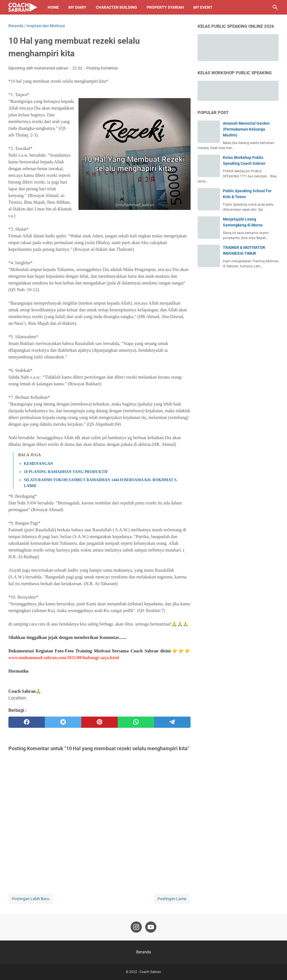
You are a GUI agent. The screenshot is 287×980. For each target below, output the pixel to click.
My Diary (77, 7)
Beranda (144, 952)
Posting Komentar (102, 68)
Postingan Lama (172, 899)
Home (53, 7)
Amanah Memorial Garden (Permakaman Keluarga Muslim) (246, 129)
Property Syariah (165, 7)
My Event (203, 7)
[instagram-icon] (136, 927)
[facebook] (27, 722)
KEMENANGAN (38, 464)
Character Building (116, 7)
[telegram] (172, 722)
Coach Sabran (150, 972)
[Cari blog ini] (275, 7)
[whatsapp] (136, 722)
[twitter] (63, 722)
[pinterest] (99, 722)
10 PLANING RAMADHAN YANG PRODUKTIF (66, 472)
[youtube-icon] (151, 927)
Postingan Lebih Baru (31, 899)
